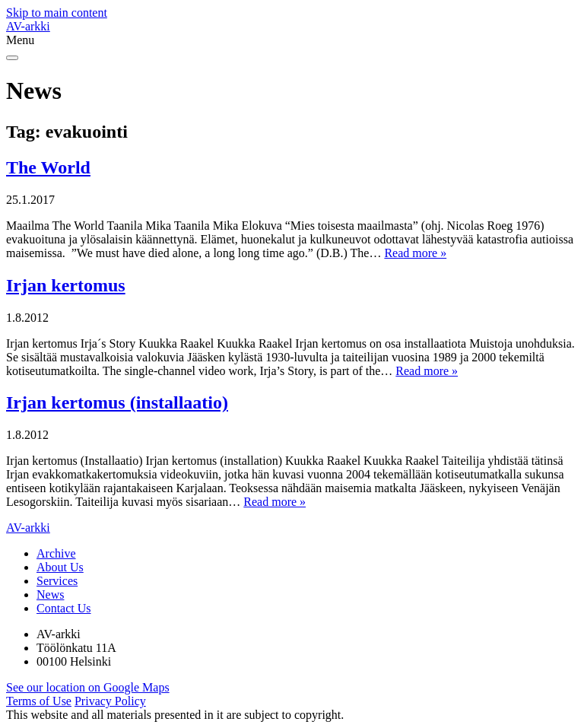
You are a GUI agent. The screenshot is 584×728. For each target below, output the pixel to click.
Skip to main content (57, 13)
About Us (60, 567)
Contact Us (64, 608)
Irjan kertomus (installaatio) (117, 402)
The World (48, 167)
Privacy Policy (110, 701)
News (50, 594)
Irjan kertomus (66, 285)
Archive (56, 553)
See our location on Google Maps (88, 687)
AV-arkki (28, 26)
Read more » (415, 253)
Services (57, 581)
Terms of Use (39, 701)
